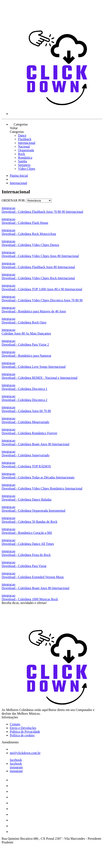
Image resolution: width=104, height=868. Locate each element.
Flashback (25, 139)
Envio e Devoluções (23, 728)
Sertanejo (24, 165)
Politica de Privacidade (25, 732)
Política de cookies (22, 735)
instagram (16, 767)
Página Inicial (19, 176)
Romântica (25, 158)
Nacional (24, 146)
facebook (16, 760)
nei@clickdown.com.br (25, 753)
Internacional (27, 143)
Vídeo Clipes (27, 169)
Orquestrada (26, 150)
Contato (15, 724)
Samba (23, 161)
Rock (21, 154)
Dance (22, 135)
